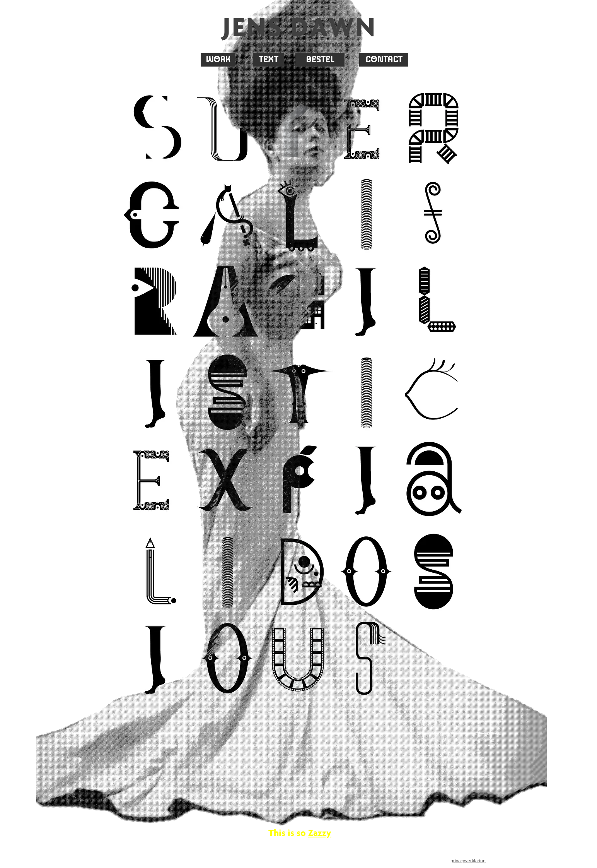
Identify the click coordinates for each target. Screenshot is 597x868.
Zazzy (320, 832)
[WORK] (218, 60)
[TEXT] (268, 60)
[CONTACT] (384, 60)
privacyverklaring (468, 861)
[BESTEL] (320, 60)
